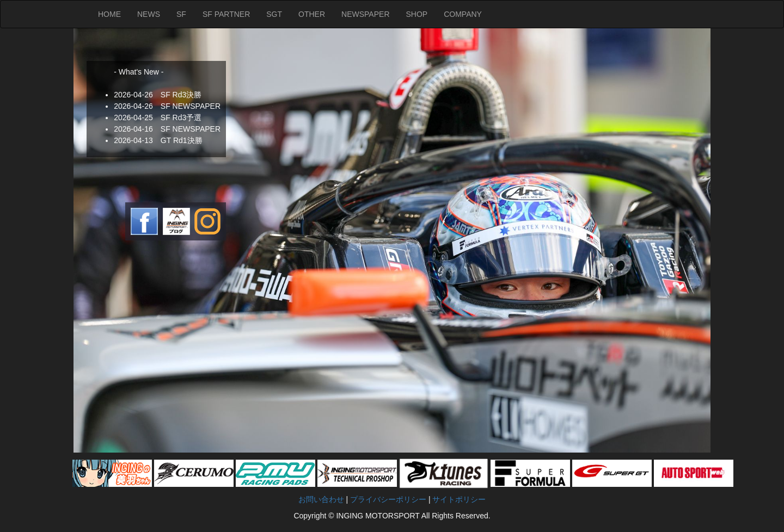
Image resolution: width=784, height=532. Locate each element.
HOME (109, 14)
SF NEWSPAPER (191, 106)
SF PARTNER (226, 14)
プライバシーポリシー (389, 499)
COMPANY (463, 14)
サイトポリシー (459, 499)
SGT (274, 14)
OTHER (312, 14)
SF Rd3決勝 (181, 95)
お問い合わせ (321, 499)
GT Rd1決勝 (182, 140)
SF (181, 14)
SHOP (417, 14)
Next (82, 240)
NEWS (149, 14)
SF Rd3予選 (181, 117)
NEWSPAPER (365, 14)
